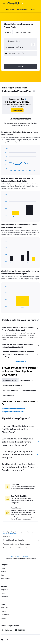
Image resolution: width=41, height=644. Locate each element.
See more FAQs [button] (21, 361)
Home (12, 557)
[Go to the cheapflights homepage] (16, 3)
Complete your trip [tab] (26, 380)
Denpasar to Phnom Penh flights (14, 409)
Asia (18, 557)
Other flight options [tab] (29, 390)
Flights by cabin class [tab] (11, 390)
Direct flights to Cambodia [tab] (13, 385)
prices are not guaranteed (10, 534)
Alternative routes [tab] (10, 380)
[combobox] (8, 32)
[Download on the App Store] (20, 630)
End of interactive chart (4, 169)
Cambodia (25, 557)
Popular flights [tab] (9, 395)
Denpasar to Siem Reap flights (13, 412)
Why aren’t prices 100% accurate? (22, 548)
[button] (4, 3)
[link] (17, 110)
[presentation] (34, 91)
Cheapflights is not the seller (22, 540)
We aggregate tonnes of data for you (22, 544)
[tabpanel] (20, 223)
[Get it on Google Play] (7, 630)
